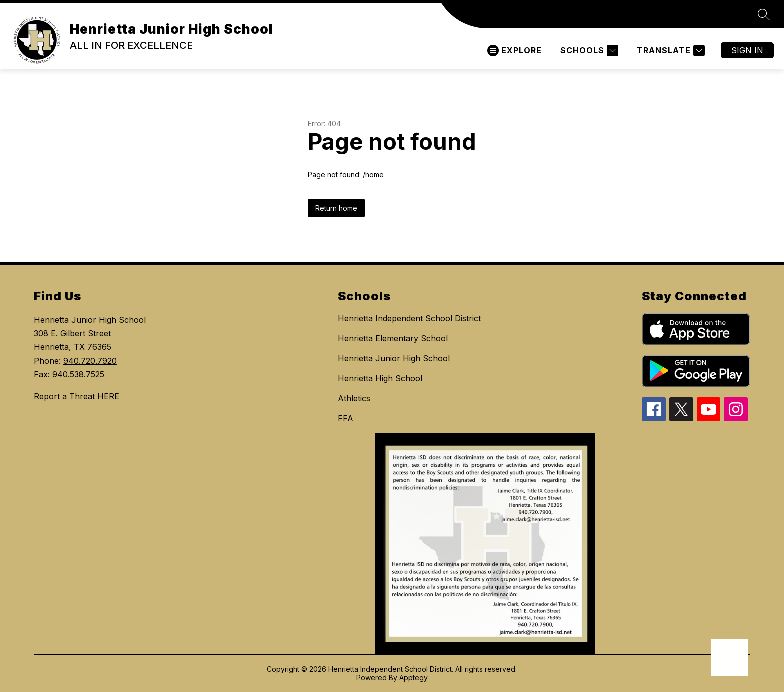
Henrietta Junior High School (394, 358)
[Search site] (764, 14)
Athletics (354, 398)
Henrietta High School (380, 378)
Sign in (747, 50)
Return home (336, 208)
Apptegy (414, 678)
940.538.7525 (78, 374)
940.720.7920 (90, 361)
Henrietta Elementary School (393, 338)
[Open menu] (515, 50)
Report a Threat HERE (77, 396)
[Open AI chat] (729, 657)
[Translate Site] (670, 50)
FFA (346, 418)
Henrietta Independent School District (409, 318)
